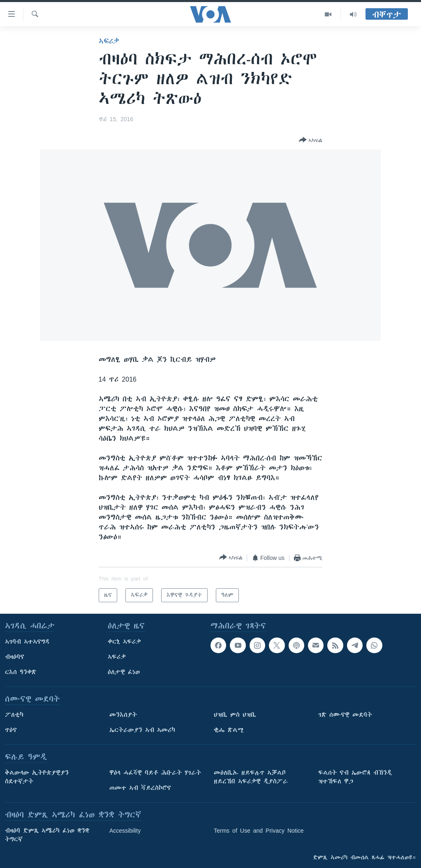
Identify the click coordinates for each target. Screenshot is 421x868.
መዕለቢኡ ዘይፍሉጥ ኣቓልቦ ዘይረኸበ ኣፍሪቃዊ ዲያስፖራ (251, 777)
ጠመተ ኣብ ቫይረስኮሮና (140, 788)
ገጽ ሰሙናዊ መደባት (345, 715)
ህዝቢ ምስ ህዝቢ (235, 715)
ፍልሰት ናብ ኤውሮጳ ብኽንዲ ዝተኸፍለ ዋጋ (355, 777)
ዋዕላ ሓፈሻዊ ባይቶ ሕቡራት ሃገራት (155, 773)
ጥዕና (11, 730)
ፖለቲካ (14, 715)
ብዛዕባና (15, 657)
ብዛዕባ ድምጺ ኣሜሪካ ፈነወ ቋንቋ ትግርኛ (47, 835)
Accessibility (125, 831)
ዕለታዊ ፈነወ (124, 672)
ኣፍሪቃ (109, 41)
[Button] (311, 140)
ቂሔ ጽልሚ (229, 730)
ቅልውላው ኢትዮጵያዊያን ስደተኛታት (37, 777)
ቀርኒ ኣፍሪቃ (124, 642)
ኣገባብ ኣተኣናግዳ (27, 642)
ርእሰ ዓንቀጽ (21, 672)
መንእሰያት (123, 715)
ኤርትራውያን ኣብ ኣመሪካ (142, 730)
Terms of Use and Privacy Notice (259, 831)
